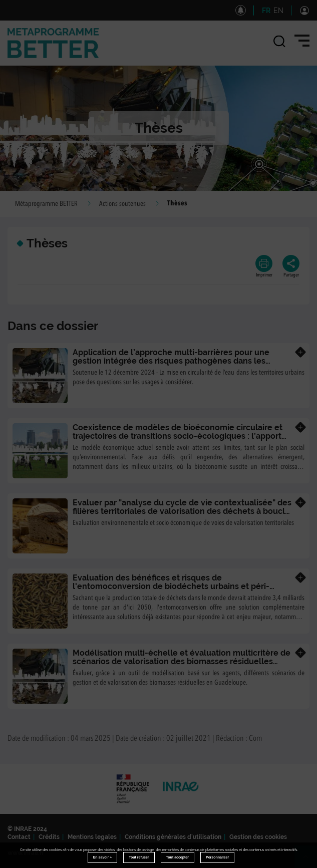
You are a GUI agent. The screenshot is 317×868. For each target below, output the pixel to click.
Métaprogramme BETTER (46, 204)
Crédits (49, 837)
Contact (19, 837)
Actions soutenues (122, 204)
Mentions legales (92, 837)
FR (266, 11)
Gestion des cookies (258, 837)
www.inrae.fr (26, 853)
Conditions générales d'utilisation (173, 837)
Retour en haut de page (310, 861)
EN (278, 11)
